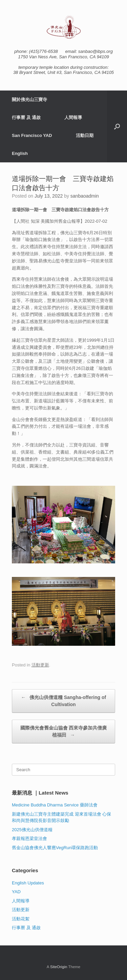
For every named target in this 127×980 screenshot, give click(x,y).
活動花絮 (21, 919)
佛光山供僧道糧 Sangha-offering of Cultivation (63, 701)
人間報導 (73, 117)
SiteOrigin (59, 967)
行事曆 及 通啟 (26, 117)
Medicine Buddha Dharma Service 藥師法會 (55, 805)
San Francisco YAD (32, 135)
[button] (117, 126)
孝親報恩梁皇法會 (29, 838)
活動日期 (85, 135)
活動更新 (40, 665)
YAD (16, 892)
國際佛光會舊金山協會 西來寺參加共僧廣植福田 (64, 732)
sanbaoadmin (85, 196)
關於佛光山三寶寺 (29, 99)
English (20, 153)
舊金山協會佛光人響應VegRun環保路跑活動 (55, 848)
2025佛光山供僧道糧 (32, 830)
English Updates (28, 883)
